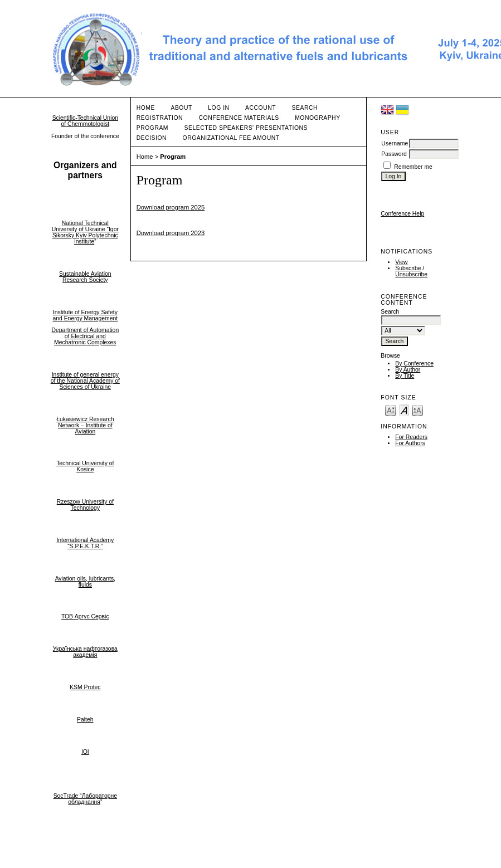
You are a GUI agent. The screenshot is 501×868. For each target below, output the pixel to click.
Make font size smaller (391, 410)
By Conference (414, 364)
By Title (405, 376)
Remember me (413, 167)
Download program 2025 (171, 207)
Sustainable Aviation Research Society (85, 277)
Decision (152, 138)
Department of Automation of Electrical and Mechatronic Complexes (85, 336)
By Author (408, 370)
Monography (317, 118)
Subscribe (408, 268)
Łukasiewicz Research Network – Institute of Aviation (85, 425)
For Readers (411, 437)
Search (305, 108)
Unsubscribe (411, 274)
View (401, 262)
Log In (218, 108)
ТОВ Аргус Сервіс (85, 616)
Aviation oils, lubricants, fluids (85, 582)
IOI (85, 752)
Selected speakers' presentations (246, 128)
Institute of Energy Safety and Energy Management (85, 315)
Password (394, 154)
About (181, 108)
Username (395, 143)
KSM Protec (85, 687)
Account (261, 108)
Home (146, 108)
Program (152, 128)
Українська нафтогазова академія (85, 652)
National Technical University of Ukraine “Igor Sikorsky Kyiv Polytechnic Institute (85, 232)
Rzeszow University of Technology (85, 505)
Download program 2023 (171, 233)
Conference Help (402, 214)
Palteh (85, 720)
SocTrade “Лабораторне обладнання (85, 799)
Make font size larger (417, 410)
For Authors (410, 443)
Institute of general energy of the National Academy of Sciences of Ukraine (85, 381)
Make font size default (404, 410)
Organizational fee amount (231, 138)
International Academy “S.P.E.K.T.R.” (85, 543)
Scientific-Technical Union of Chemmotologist (85, 121)
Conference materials (239, 118)
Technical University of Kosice (85, 466)
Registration (160, 118)
